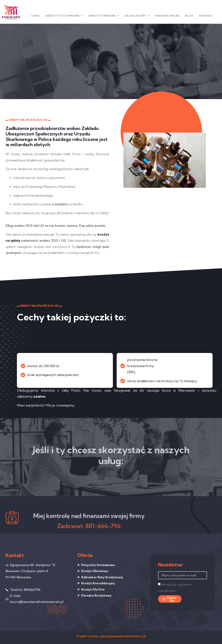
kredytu (62, 204)
